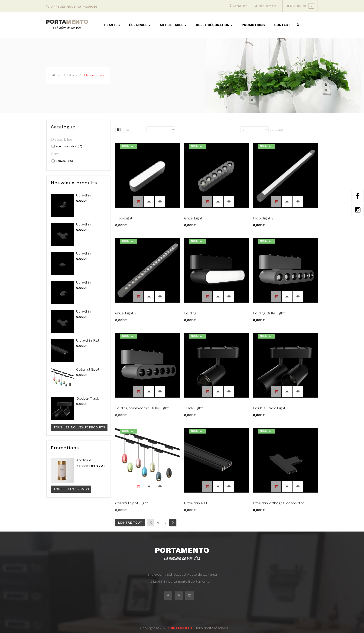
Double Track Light (88, 401)
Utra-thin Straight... (84, 256)
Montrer (233, 130)
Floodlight (124, 218)
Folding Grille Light (269, 313)
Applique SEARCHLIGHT (89, 463)
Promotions (65, 448)
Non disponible (69, 146)
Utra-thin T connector (85, 227)
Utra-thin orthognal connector (279, 503)
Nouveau (64, 161)
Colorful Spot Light (88, 372)
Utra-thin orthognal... (85, 314)
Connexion (238, 6)
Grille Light (193, 218)
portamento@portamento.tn (191, 581)
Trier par (139, 130)
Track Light (193, 408)
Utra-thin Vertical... (84, 198)
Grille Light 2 (126, 313)
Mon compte (266, 6)
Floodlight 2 (263, 218)
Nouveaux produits (74, 183)
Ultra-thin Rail (88, 340)
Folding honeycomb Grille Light (142, 408)
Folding (190, 313)
